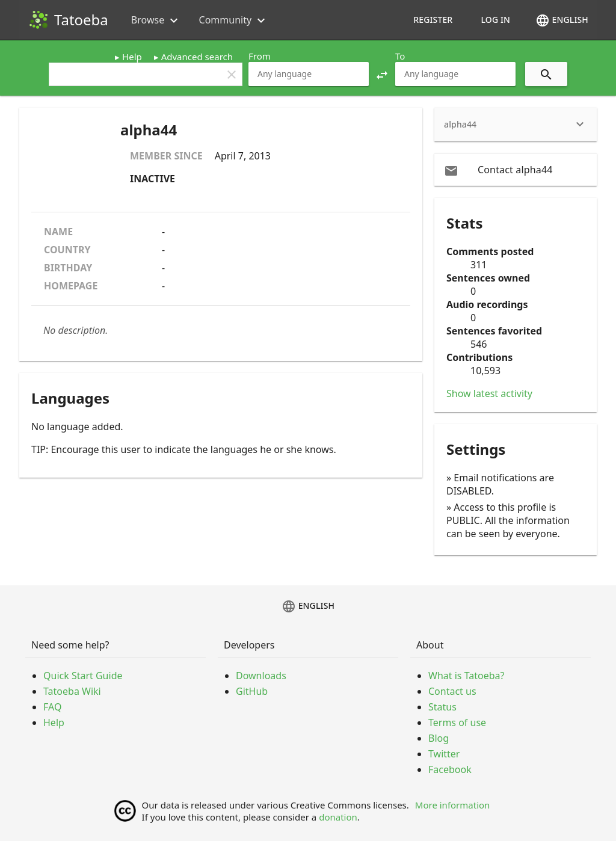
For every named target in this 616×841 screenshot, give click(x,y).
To (400, 56)
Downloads (261, 676)
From (260, 56)
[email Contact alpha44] (516, 170)
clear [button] (232, 75)
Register (433, 20)
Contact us (452, 691)
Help (132, 57)
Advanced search (197, 57)
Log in (495, 20)
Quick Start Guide (83, 676)
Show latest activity (489, 393)
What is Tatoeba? (466, 676)
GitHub (252, 691)
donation (338, 817)
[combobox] (309, 74)
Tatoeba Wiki (72, 691)
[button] (382, 74)
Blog (439, 738)
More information (453, 805)
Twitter (444, 754)
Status (442, 707)
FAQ (52, 707)
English (562, 20)
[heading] (516, 125)
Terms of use (457, 722)
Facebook (450, 769)
